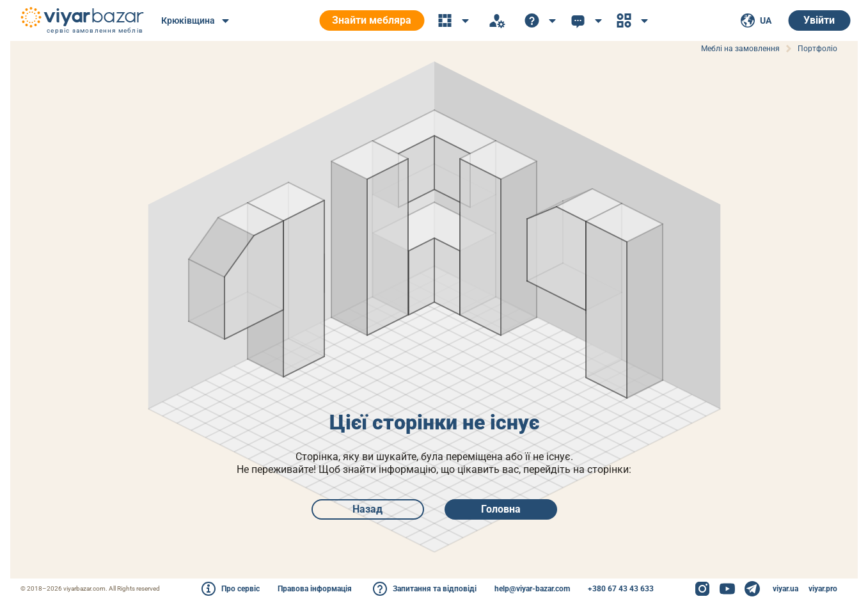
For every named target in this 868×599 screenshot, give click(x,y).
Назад (367, 509)
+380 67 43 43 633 (621, 589)
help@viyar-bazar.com (532, 589)
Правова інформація (315, 589)
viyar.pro (823, 589)
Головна (501, 509)
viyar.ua (785, 589)
